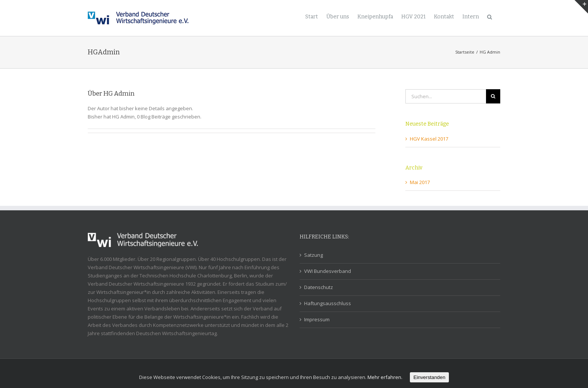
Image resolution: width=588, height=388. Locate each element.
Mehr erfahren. (385, 377)
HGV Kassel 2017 (429, 139)
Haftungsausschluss (328, 303)
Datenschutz (319, 287)
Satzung (313, 255)
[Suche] (490, 16)
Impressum (317, 319)
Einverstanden (429, 377)
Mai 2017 (420, 182)
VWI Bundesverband (328, 271)
